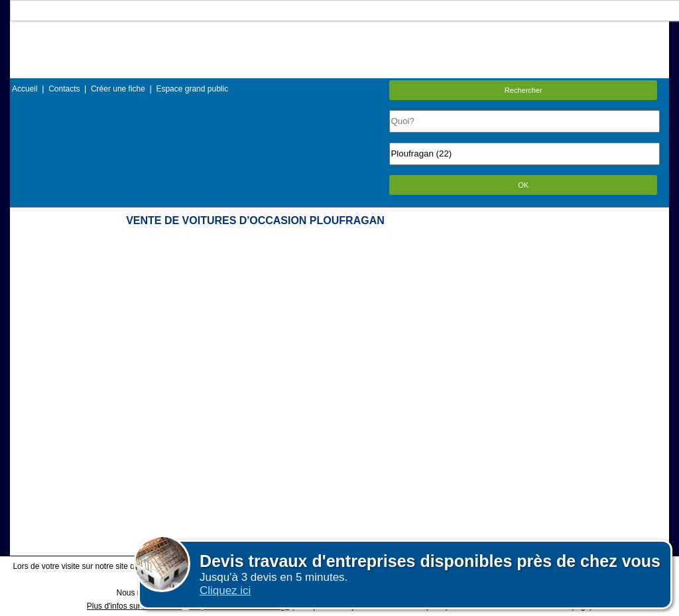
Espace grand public (192, 89)
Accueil (25, 89)
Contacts (64, 89)
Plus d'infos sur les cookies (135, 606)
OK (523, 185)
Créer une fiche (118, 89)
